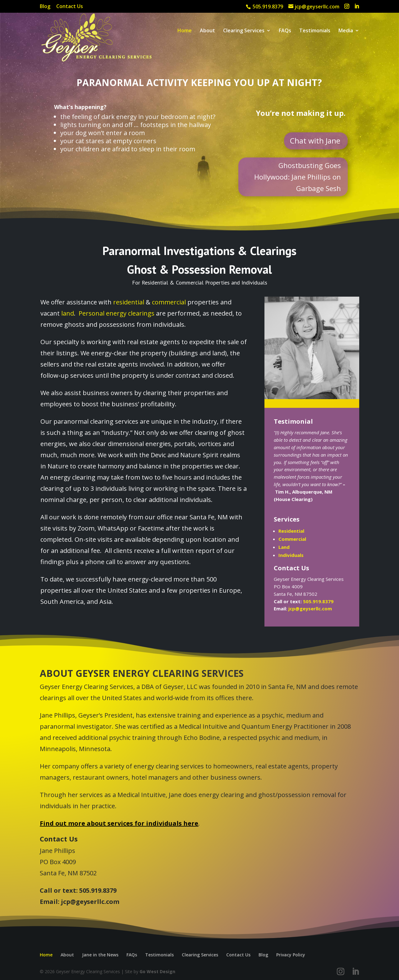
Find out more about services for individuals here (119, 823)
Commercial (292, 539)
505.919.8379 (318, 601)
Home (185, 31)
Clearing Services (244, 31)
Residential (291, 531)
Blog (45, 7)
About (207, 31)
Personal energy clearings (117, 313)
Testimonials (315, 31)
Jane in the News (100, 955)
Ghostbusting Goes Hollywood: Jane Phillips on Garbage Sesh (298, 177)
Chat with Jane (315, 141)
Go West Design (157, 971)
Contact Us (70, 7)
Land (284, 547)
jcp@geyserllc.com (310, 609)
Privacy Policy (291, 955)
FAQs (285, 31)
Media (346, 31)
